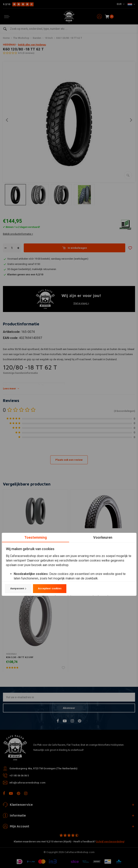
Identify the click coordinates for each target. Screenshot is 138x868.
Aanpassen (18, 589)
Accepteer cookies (49, 589)
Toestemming (35, 537)
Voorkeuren (103, 537)
